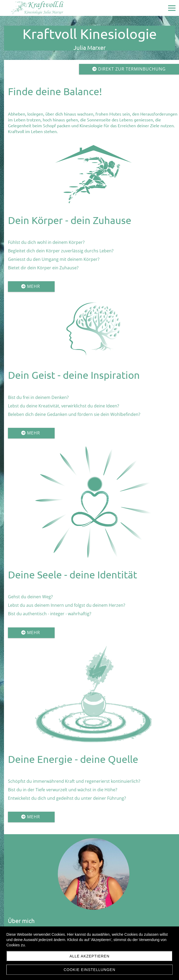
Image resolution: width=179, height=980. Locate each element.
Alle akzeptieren (89, 956)
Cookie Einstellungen (89, 970)
